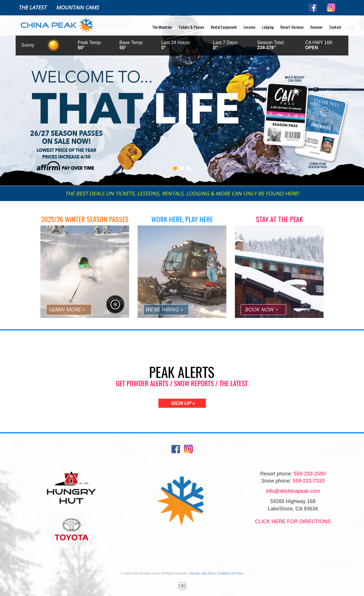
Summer (317, 27)
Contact (335, 27)
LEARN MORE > (67, 309)
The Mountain (162, 27)
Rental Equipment (224, 27)
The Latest (32, 7)
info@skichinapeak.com (293, 491)
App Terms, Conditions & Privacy (223, 573)
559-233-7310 (309, 481)
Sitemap (195, 573)
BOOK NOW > (261, 309)
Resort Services (292, 27)
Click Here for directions (293, 521)
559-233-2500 (310, 474)
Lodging (268, 27)
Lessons (249, 27)
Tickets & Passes (191, 27)
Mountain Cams (77, 7)
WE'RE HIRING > (164, 309)
